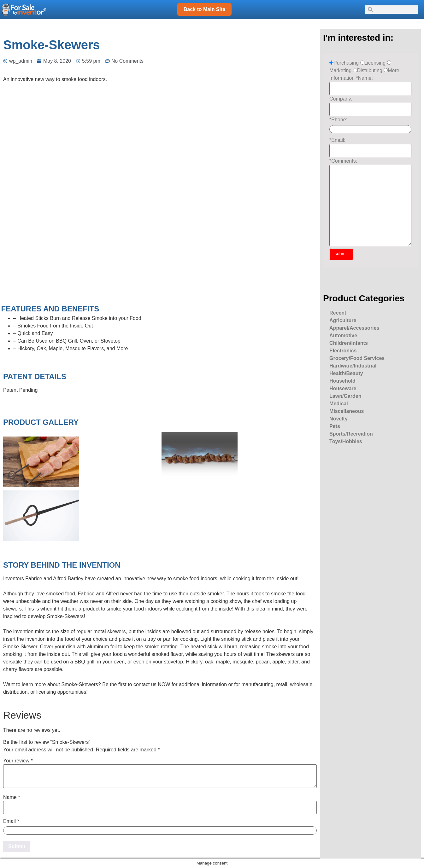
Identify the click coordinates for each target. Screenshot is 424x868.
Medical (339, 404)
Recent (338, 313)
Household (342, 381)
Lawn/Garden (345, 396)
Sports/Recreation (351, 434)
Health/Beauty (346, 373)
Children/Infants (349, 343)
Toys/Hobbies (346, 441)
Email (11, 821)
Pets (335, 426)
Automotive (343, 336)
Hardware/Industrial (353, 366)
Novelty (339, 419)
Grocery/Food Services (357, 358)
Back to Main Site (204, 9)
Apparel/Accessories (354, 328)
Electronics (343, 351)
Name (12, 797)
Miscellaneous (347, 411)
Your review (18, 761)
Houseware (343, 388)
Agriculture (343, 320)
